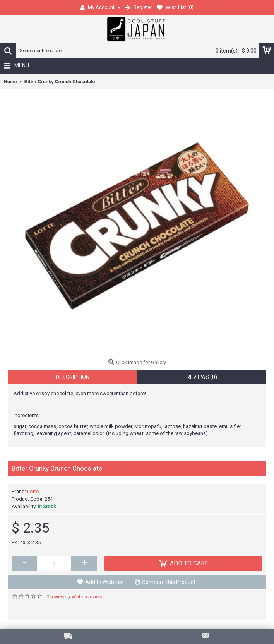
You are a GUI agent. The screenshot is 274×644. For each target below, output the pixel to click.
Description (73, 377)
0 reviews (57, 597)
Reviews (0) (202, 377)
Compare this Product (169, 582)
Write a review (87, 597)
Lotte (33, 491)
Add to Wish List (104, 582)
